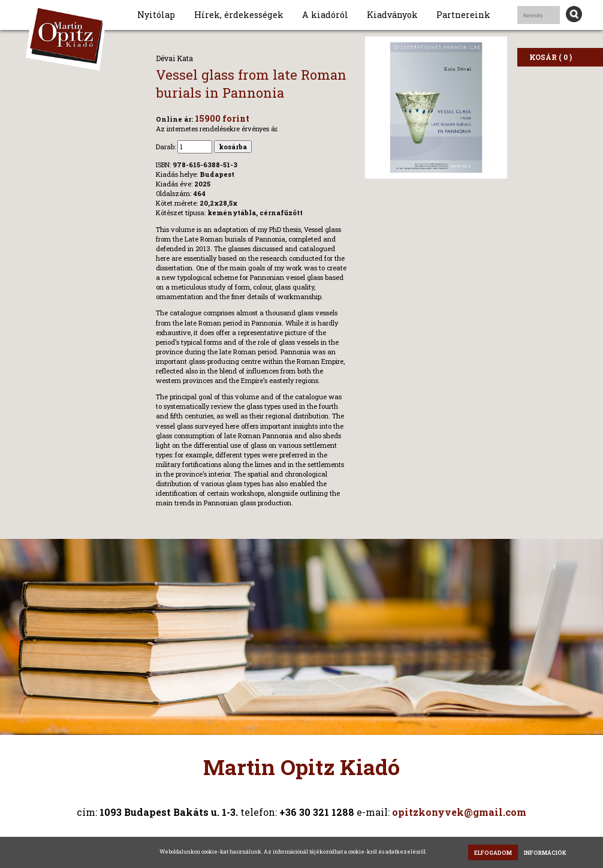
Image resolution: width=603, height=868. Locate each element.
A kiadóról (325, 15)
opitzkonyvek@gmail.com (459, 812)
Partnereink (463, 15)
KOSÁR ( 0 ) (551, 57)
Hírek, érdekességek (239, 15)
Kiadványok (392, 15)
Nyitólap (156, 15)
